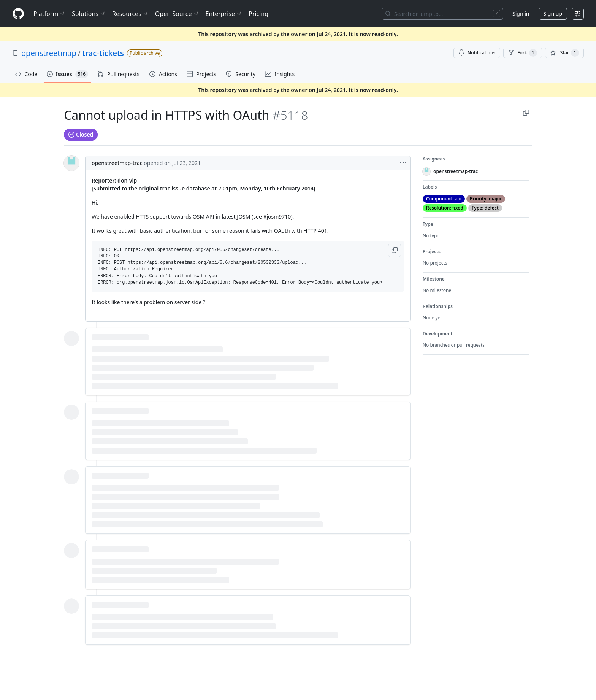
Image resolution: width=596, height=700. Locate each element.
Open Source (177, 14)
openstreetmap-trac (117, 163)
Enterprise (224, 14)
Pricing (258, 14)
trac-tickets (103, 53)
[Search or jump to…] (442, 14)
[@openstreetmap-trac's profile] (71, 163)
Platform (50, 14)
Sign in (521, 13)
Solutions (89, 14)
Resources (131, 14)
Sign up (553, 13)
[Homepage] (18, 14)
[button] (395, 250)
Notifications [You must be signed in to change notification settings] (477, 53)
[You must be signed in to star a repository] (564, 53)
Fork (522, 53)
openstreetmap (49, 53)
